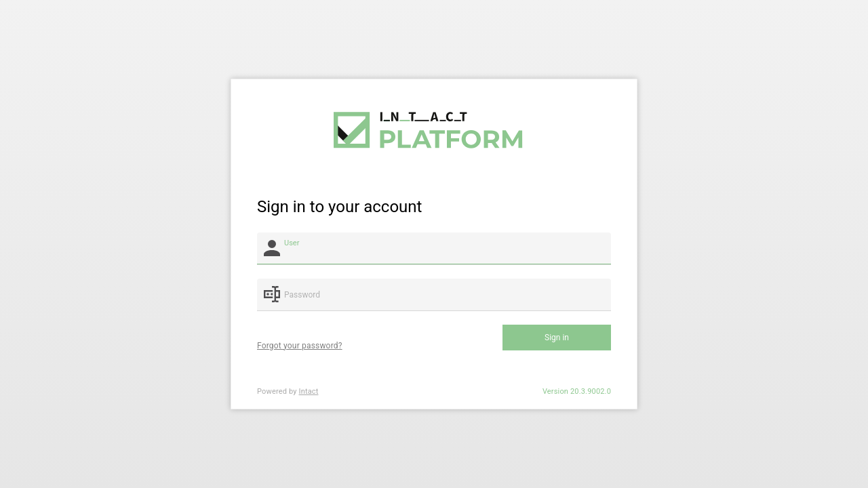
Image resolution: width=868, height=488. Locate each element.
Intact (309, 391)
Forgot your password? (300, 346)
